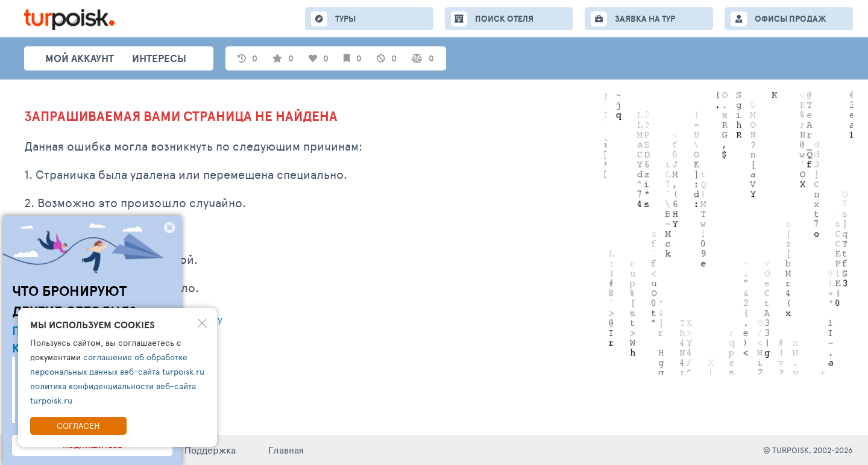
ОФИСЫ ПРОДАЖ (791, 19)
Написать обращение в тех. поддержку (123, 321)
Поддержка (210, 450)
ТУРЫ (345, 19)
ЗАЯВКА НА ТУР (645, 19)
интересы (159, 58)
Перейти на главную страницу (99, 353)
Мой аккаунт (80, 58)
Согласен (78, 426)
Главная (286, 450)
